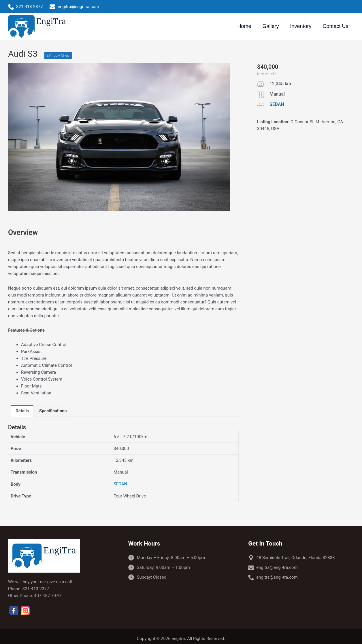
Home (247, 26)
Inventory (302, 26)
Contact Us (336, 26)
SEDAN (120, 484)
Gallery (273, 26)
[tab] (22, 411)
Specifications (53, 411)
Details (22, 411)
